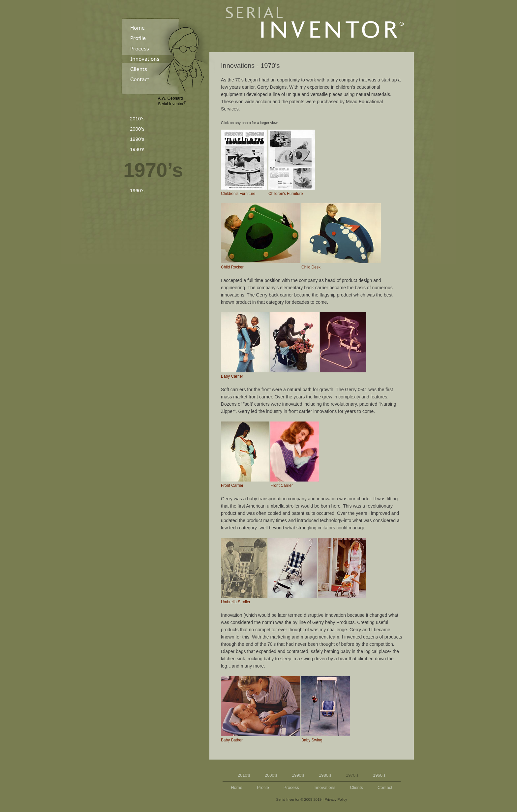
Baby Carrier (245, 345)
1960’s (137, 190)
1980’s (137, 149)
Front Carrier (245, 455)
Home (237, 787)
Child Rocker (261, 236)
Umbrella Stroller (244, 571)
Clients (356, 787)
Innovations (325, 787)
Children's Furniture (244, 163)
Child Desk (341, 236)
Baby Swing (326, 709)
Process (291, 787)
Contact (385, 787)
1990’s (137, 139)
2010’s (137, 119)
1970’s (153, 170)
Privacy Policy (336, 799)
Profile (263, 787)
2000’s (137, 129)
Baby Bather (261, 709)
